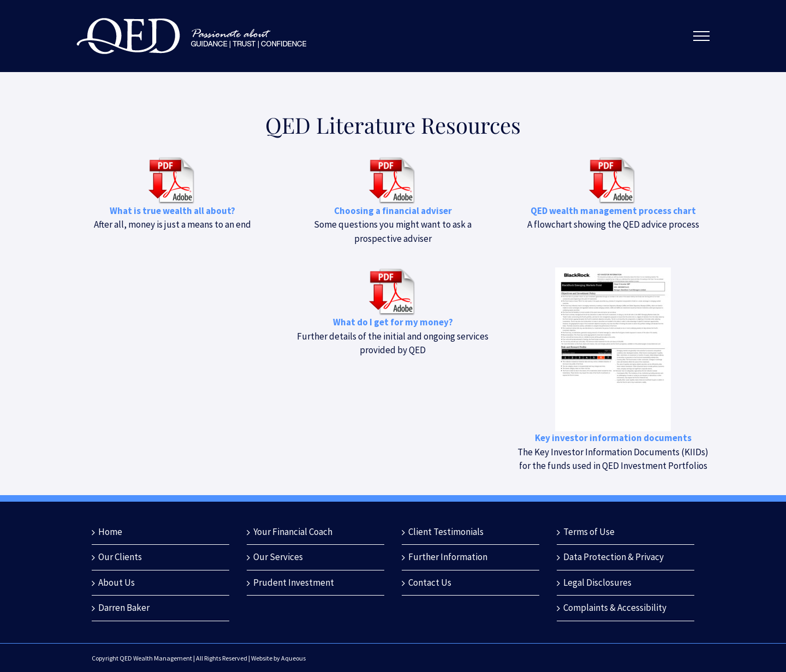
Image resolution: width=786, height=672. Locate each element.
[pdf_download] (172, 160)
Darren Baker (124, 608)
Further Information (448, 557)
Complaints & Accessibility (615, 608)
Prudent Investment (294, 582)
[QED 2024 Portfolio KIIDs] (613, 272)
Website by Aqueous (278, 658)
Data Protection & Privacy (614, 557)
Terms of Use (589, 532)
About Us (117, 582)
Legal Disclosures (597, 582)
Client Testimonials (446, 532)
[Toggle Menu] (701, 36)
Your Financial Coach (293, 532)
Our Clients (120, 557)
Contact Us (430, 582)
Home (110, 532)
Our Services (278, 557)
